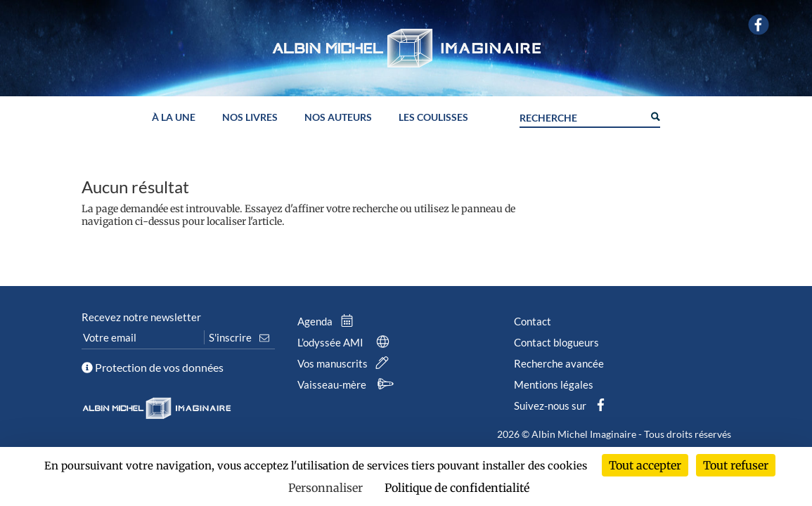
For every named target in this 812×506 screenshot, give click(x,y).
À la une (174, 118)
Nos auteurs (338, 118)
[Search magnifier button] (655, 115)
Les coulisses (433, 118)
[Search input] (581, 116)
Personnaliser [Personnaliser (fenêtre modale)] (326, 488)
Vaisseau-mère (347, 384)
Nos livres (250, 118)
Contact (533, 321)
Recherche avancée (559, 363)
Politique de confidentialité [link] (457, 488)
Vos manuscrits (346, 363)
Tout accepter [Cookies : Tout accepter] (645, 465)
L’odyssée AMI (346, 342)
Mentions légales (554, 384)
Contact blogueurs (556, 342)
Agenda (328, 321)
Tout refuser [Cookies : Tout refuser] (736, 465)
